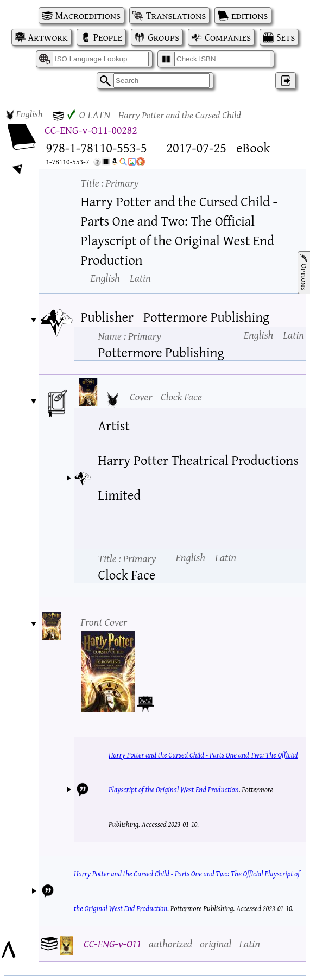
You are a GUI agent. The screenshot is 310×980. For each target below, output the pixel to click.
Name (130, 336)
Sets (286, 37)
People (108, 37)
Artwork (48, 37)
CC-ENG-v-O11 (112, 943)
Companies (228, 37)
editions (249, 15)
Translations (176, 15)
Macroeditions (88, 15)
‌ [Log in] (286, 81)
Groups (163, 37)
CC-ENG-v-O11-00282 (91, 130)
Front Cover (104, 622)
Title (110, 183)
